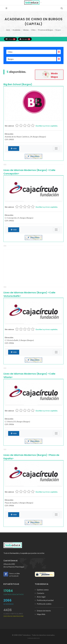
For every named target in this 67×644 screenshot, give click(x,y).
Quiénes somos (43, 590)
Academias (17, 30)
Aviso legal (41, 597)
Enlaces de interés (44, 611)
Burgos (25, 39)
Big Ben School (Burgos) (18, 84)
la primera (47, 126)
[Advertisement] (33, 266)
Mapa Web (41, 614)
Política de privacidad (45, 600)
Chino (33, 30)
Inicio (8, 30)
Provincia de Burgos (46, 30)
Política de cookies (44, 604)
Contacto (41, 593)
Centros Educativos (14, 594)
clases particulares (13, 615)
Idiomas (26, 30)
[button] (34, 3)
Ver (14, 148)
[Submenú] (56, 148)
